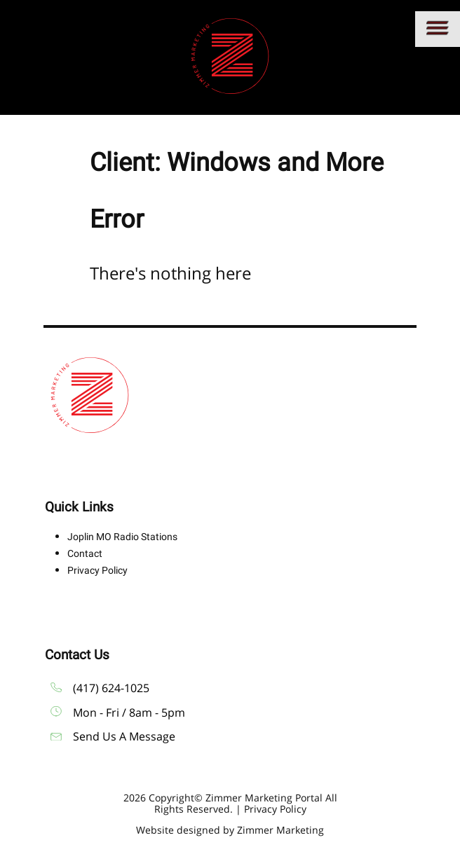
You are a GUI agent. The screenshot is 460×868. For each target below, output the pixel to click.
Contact (85, 553)
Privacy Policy (97, 570)
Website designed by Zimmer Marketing (230, 830)
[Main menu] (438, 29)
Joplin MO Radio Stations (122, 537)
